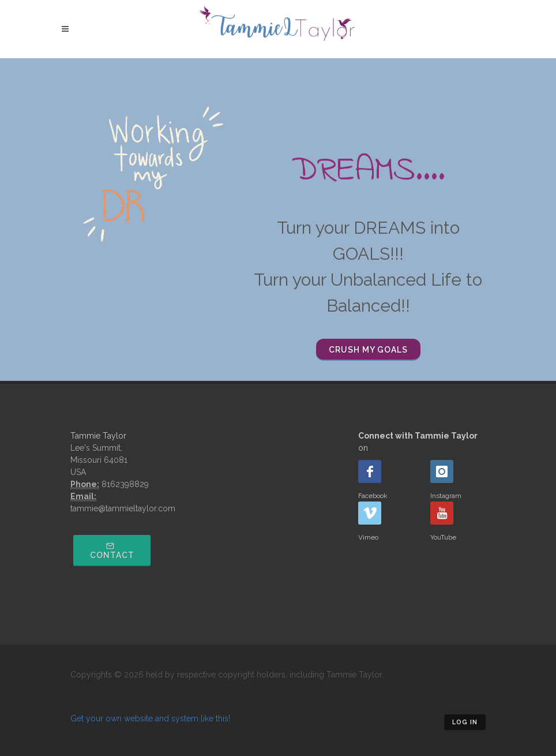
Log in (465, 722)
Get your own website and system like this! (150, 718)
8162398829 (125, 484)
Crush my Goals (368, 350)
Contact (112, 551)
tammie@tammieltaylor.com (123, 508)
